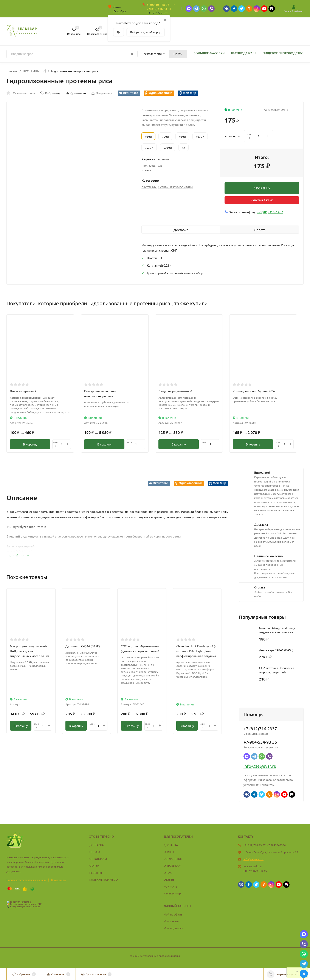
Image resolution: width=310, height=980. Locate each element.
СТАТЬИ (94, 866)
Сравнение (76, 93)
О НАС (168, 873)
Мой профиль (173, 914)
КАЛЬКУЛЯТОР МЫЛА (104, 879)
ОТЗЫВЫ (169, 879)
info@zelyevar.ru (260, 766)
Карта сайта (58, 880)
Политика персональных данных (26, 880)
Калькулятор (172, 893)
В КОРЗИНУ (262, 188)
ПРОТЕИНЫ (31, 71)
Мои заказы (171, 921)
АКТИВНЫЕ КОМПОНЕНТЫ (175, 187)
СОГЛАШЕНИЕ (173, 859)
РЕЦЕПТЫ (96, 873)
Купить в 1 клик (262, 200)
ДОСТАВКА (97, 845)
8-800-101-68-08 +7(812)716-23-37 (159, 7)
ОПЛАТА (95, 852)
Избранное (50, 93)
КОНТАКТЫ (171, 886)
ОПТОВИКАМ (98, 859)
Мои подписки (173, 928)
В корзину (30, 444)
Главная (12, 71)
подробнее (18, 555)
